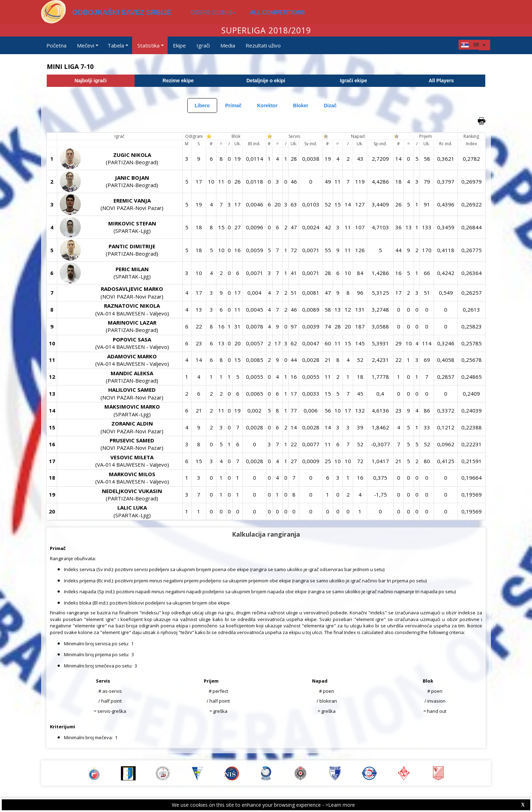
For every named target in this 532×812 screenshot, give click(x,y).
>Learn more (340, 805)
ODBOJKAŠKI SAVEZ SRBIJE (122, 12)
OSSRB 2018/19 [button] (213, 12)
